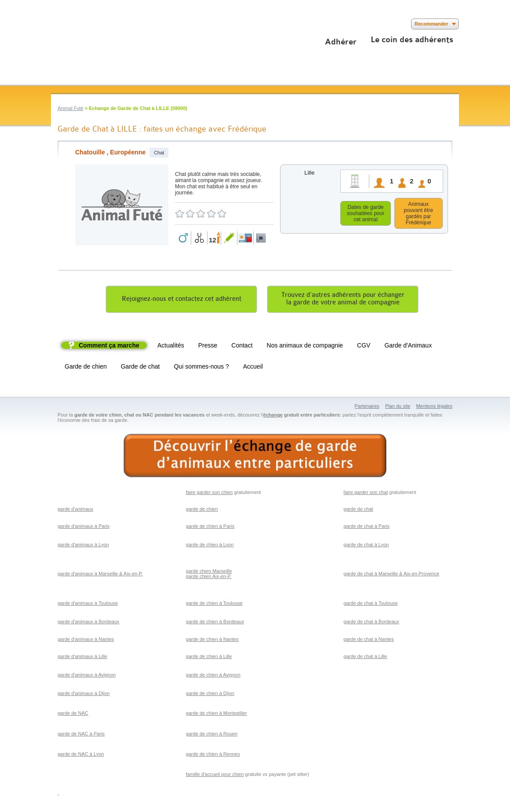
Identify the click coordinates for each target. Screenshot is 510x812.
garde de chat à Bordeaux (371, 623)
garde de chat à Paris (366, 527)
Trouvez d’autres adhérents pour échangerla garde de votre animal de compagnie (343, 300)
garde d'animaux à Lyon (83, 546)
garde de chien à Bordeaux (215, 623)
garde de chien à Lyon (210, 546)
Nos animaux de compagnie (305, 347)
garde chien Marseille (209, 572)
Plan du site (398, 407)
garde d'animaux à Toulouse (88, 604)
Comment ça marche (109, 347)
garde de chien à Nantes (212, 640)
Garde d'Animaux (408, 347)
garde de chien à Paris (210, 527)
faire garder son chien (209, 494)
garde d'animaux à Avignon (87, 676)
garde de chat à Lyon (366, 546)
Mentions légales (434, 407)
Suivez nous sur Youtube (83, 24)
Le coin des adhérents (412, 40)
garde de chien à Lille (209, 658)
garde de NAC (73, 714)
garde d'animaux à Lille (82, 658)
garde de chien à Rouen (212, 735)
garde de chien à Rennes (213, 755)
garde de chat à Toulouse (370, 604)
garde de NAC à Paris (81, 735)
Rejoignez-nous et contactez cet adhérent (182, 300)
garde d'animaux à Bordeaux (88, 623)
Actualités (171, 347)
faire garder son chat (366, 494)
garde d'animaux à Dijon (84, 695)
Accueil (253, 368)
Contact (242, 347)
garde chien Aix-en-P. (209, 578)
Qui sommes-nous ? (201, 368)
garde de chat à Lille (365, 658)
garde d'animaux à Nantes (86, 640)
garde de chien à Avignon (213, 676)
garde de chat (358, 510)
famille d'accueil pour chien (215, 775)
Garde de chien (86, 368)
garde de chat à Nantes (368, 640)
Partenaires (367, 407)
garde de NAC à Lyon (81, 755)
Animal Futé (71, 108)
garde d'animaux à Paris (84, 527)
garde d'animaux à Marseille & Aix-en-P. (100, 575)
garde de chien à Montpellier (217, 714)
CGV (364, 347)
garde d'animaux (75, 510)
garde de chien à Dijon (210, 695)
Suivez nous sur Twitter (70, 24)
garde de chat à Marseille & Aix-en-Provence (391, 575)
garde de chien (202, 510)
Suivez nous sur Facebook (56, 24)
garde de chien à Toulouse (214, 604)
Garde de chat (140, 368)
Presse (208, 347)
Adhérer (341, 42)
